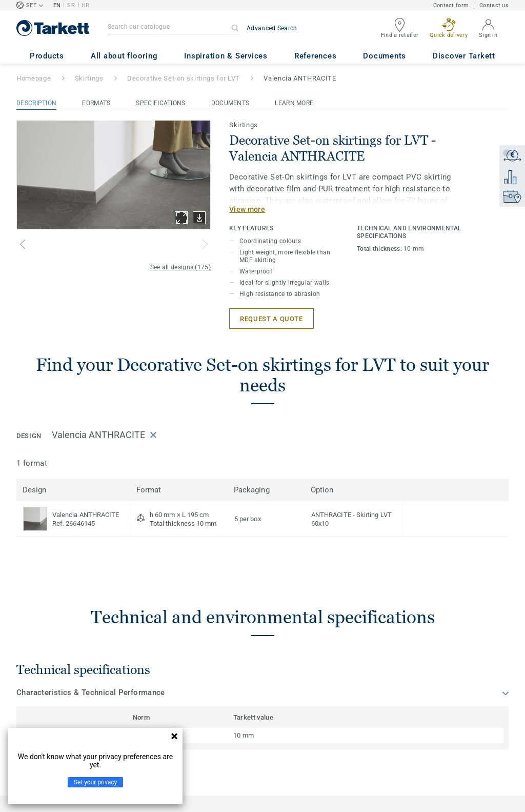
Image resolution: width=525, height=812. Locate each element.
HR (86, 5)
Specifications (160, 103)
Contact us (494, 5)
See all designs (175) (180, 267)
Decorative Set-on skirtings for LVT (184, 78)
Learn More (294, 103)
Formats (96, 103)
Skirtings (89, 78)
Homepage (34, 78)
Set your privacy (95, 782)
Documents (230, 103)
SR (71, 5)
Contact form (451, 5)
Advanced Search (272, 28)
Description (36, 103)
